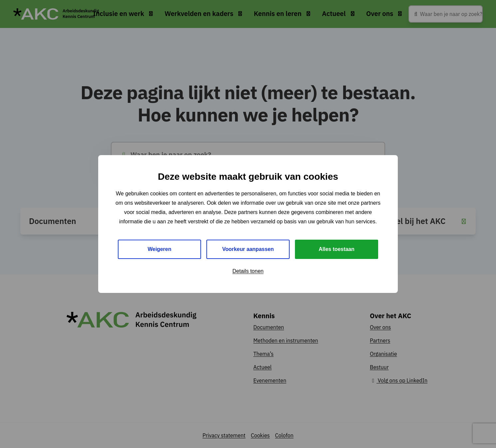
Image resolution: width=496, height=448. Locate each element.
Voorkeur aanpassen (248, 249)
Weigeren (159, 249)
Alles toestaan (337, 249)
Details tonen (248, 271)
